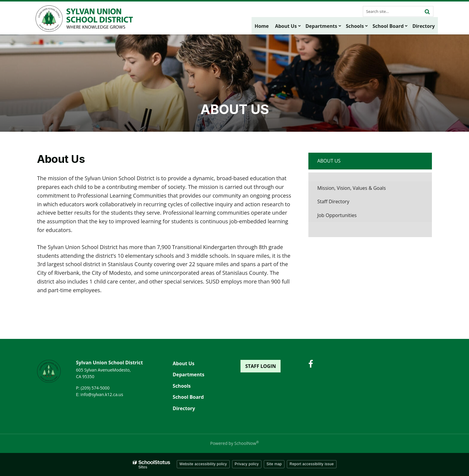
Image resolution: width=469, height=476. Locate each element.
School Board (188, 397)
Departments (188, 375)
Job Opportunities (346, 217)
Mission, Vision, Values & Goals (352, 188)
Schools (182, 386)
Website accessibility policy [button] (203, 464)
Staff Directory (333, 201)
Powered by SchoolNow (234, 443)
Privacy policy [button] (247, 464)
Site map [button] (274, 464)
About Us (329, 161)
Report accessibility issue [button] (312, 464)
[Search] (427, 11)
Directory (184, 408)
